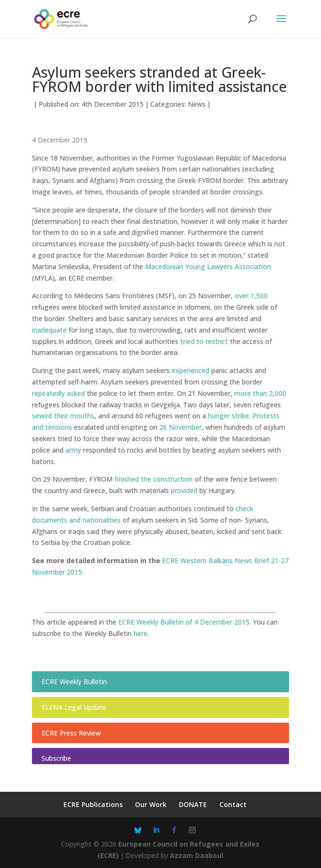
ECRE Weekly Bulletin (74, 681)
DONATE (193, 804)
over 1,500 (251, 296)
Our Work (151, 804)
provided (184, 490)
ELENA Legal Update (74, 707)
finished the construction (154, 479)
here (140, 633)
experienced (191, 370)
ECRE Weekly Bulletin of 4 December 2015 (184, 622)
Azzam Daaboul (197, 855)
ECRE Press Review (71, 733)
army (73, 450)
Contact (233, 804)
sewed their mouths (63, 416)
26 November (181, 427)
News (197, 104)
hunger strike (228, 416)
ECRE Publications (93, 804)
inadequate (49, 330)
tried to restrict (204, 341)
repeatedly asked (58, 393)
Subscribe (56, 758)
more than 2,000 (260, 393)
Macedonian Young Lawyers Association (208, 267)
